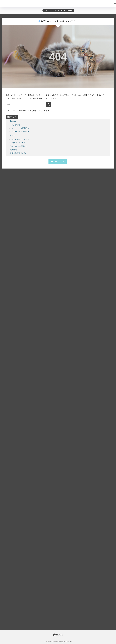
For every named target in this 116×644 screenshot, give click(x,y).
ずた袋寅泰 (16, 125)
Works (12, 135)
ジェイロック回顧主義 (20, 128)
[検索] (114, 4)
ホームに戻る (58, 162)
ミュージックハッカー (20, 132)
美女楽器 (13, 150)
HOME (58, 635)
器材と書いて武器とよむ (19, 146)
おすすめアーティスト (20, 139)
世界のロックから (19, 143)
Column (13, 121)
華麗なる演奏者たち (18, 153)
